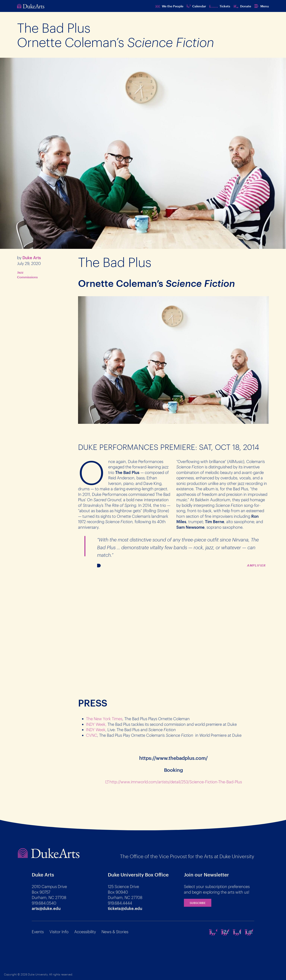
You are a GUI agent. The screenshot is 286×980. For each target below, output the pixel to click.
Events (38, 932)
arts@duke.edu (46, 908)
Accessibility (85, 932)
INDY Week (96, 730)
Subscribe (198, 903)
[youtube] (237, 932)
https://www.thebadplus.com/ (173, 758)
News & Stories (115, 932)
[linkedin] (249, 932)
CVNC (92, 735)
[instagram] (214, 932)
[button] (262, 6)
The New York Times (104, 719)
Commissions (27, 277)
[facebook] (225, 932)
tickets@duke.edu (125, 908)
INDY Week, (96, 724)
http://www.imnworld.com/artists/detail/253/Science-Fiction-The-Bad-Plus (176, 782)
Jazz (20, 272)
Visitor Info (59, 932)
